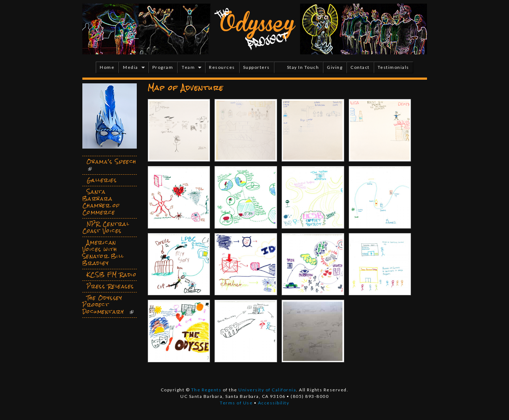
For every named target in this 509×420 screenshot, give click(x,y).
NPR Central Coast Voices (106, 227)
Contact (360, 67)
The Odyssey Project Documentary (103, 305)
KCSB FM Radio (112, 275)
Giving (335, 67)
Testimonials (393, 67)
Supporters (256, 67)
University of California (267, 390)
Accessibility (274, 403)
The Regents (206, 390)
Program (163, 67)
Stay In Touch (303, 67)
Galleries (102, 180)
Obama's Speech (112, 162)
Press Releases (110, 286)
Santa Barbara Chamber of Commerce (101, 202)
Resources (222, 67)
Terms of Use (236, 403)
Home (107, 67)
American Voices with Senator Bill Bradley (103, 253)
